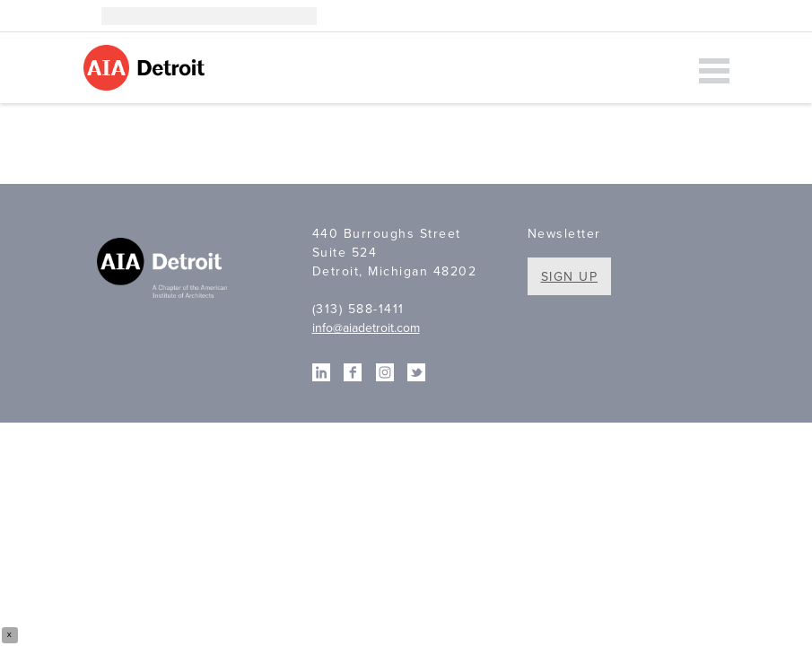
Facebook (694, 16)
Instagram (640, 16)
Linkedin (667, 16)
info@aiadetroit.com (366, 328)
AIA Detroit (147, 68)
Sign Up (570, 277)
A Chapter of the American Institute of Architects (164, 270)
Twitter (720, 16)
